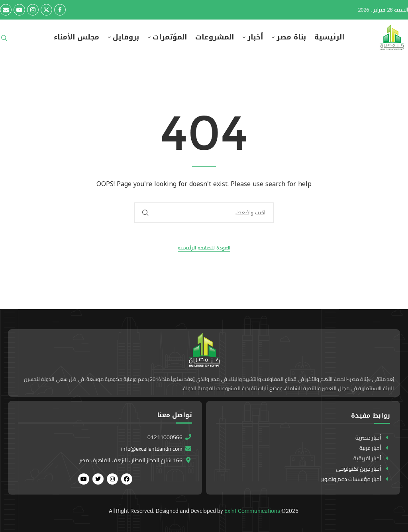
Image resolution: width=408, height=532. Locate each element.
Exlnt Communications (252, 511)
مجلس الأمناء (76, 37)
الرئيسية (329, 37)
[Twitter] (46, 10)
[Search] (4, 40)
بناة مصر (291, 37)
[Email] (6, 10)
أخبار (255, 37)
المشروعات (215, 37)
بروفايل (126, 37)
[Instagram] (33, 10)
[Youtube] (19, 10)
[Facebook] (60, 10)
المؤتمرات (170, 37)
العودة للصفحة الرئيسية (204, 248)
